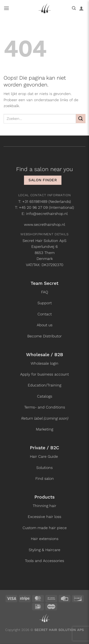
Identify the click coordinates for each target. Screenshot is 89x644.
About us (45, 325)
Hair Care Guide (44, 456)
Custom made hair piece (45, 528)
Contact (45, 314)
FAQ (45, 292)
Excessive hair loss (44, 517)
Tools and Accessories (44, 561)
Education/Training (44, 385)
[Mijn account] (81, 8)
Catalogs (45, 396)
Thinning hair (44, 506)
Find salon (45, 478)
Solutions (44, 468)
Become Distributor (44, 336)
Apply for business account (44, 374)
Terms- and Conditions (45, 407)
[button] (6, 8)
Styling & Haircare (44, 550)
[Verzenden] (81, 119)
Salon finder (43, 180)
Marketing (44, 429)
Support (45, 303)
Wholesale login (44, 363)
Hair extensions (45, 539)
